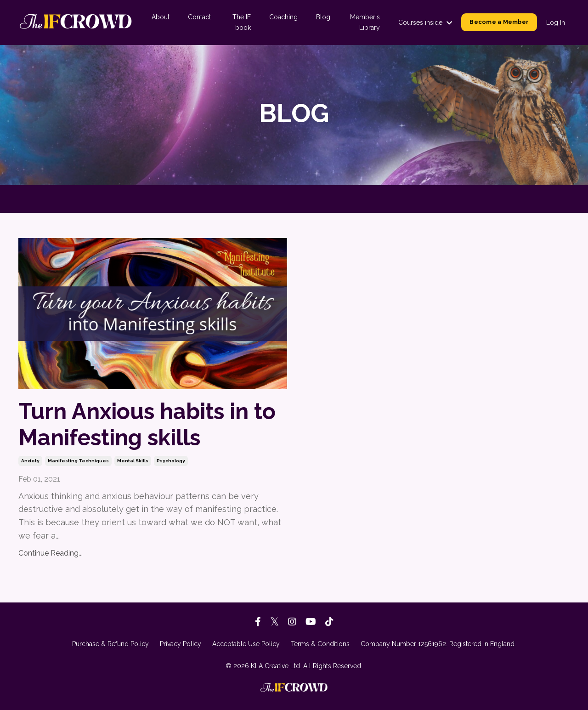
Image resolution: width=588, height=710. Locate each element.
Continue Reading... (51, 553)
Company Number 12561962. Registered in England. (438, 644)
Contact (199, 17)
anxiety (30, 461)
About (161, 17)
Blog (323, 17)
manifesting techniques (78, 461)
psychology (171, 461)
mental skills (133, 461)
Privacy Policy (181, 644)
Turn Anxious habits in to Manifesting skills (147, 425)
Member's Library (365, 22)
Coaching (283, 17)
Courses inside (425, 23)
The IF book (242, 22)
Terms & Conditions (320, 644)
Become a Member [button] (499, 22)
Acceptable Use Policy (246, 644)
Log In (556, 23)
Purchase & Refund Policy (110, 644)
